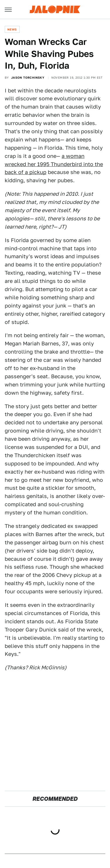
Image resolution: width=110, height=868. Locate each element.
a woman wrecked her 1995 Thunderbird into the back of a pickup (54, 164)
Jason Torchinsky (28, 77)
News (12, 29)
